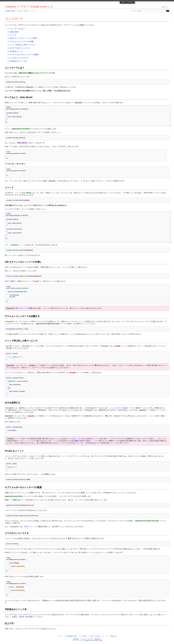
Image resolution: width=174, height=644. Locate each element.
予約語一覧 (23, 617)
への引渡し (34, 38)
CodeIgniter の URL (71, 636)
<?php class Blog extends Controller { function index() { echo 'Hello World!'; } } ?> (88, 116)
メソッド (13, 35)
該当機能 (75, 441)
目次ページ (165, 7)
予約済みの (14, 61)
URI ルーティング (22, 308)
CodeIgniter (76, 639)
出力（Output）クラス (126, 408)
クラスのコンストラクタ (19, 58)
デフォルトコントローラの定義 (22, 41)
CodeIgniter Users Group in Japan (93, 640)
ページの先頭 (83, 636)
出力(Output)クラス (93, 443)
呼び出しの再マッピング (26, 45)
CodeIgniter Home (10, 11)
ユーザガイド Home (22, 11)
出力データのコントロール (20, 48)
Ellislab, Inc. (98, 639)
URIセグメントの (16, 38)
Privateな (13, 51)
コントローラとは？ (17, 29)
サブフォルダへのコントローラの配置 (24, 55)
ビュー (113, 408)
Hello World (14, 32)
